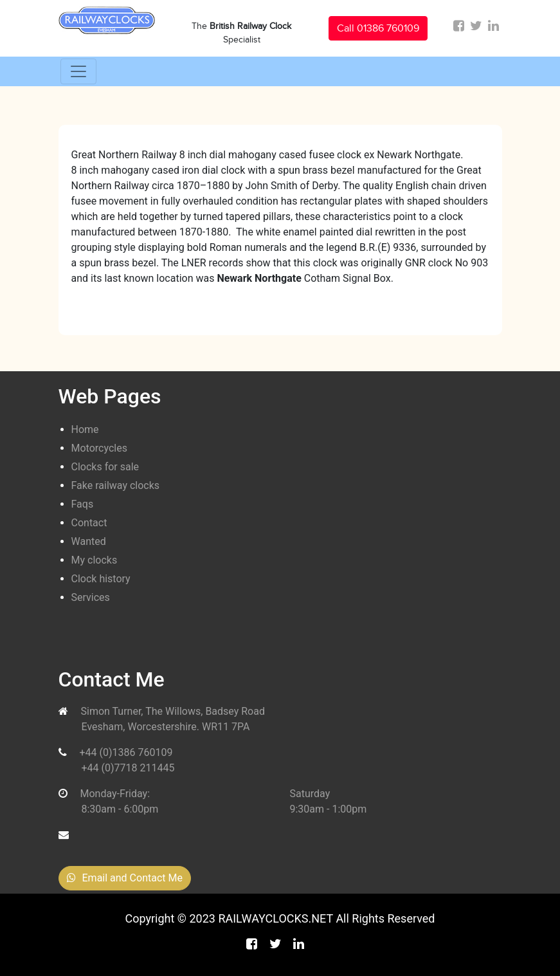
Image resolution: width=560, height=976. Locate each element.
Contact (89, 523)
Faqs (83, 504)
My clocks (95, 560)
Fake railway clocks (116, 485)
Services (91, 597)
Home (85, 429)
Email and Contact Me (125, 878)
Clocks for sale (105, 467)
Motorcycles (99, 448)
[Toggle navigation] (78, 71)
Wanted (89, 541)
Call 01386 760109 (378, 28)
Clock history (101, 579)
